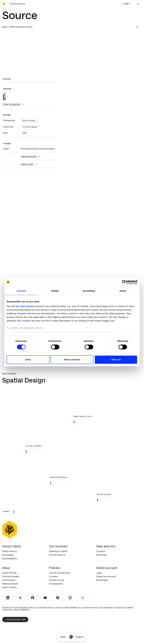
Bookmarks (102, 580)
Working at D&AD (58, 551)
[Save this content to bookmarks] (137, 27)
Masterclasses (10, 584)
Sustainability (10, 559)
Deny (28, 360)
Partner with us (57, 555)
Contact (101, 551)
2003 (25, 133)
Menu (63, 637)
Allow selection (72, 360)
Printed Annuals (11, 576)
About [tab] (123, 291)
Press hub (102, 555)
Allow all (116, 360)
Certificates (9, 580)
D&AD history (9, 551)
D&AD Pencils (9, 573)
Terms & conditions (60, 573)
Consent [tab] (21, 291)
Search (80, 637)
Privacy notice (57, 580)
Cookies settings (15, 620)
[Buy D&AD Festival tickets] (17, 4)
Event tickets (9, 587)
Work (5, 27)
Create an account (106, 576)
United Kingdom (30, 127)
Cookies (54, 576)
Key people (8, 555)
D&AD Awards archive (21, 27)
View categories (14, 104)
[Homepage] (71, 637)
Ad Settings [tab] (89, 291)
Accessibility (56, 584)
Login (99, 573)
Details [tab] (55, 291)
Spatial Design (29, 121)
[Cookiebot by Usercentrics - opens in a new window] (124, 282)
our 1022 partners (26, 306)
